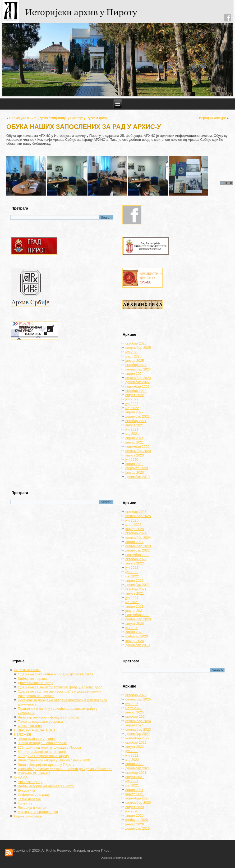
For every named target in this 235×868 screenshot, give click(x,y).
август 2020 (135, 455)
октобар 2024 (136, 365)
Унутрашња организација (38, 812)
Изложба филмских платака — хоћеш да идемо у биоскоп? (65, 769)
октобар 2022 (136, 391)
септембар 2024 (138, 369)
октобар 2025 (136, 343)
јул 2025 (132, 352)
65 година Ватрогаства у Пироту (43, 756)
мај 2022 (132, 408)
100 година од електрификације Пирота (49, 747)
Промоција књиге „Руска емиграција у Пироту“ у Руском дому (58, 118)
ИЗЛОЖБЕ (23, 734)
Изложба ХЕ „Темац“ (34, 773)
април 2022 (134, 412)
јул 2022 (132, 399)
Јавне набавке (29, 799)
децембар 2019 (137, 477)
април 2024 (134, 374)
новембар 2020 (137, 447)
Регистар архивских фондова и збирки (48, 717)
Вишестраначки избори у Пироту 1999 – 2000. (54, 760)
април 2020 (134, 464)
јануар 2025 (135, 361)
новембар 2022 (137, 386)
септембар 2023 (138, 378)
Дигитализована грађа (36, 683)
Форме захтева (30, 726)
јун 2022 (132, 404)
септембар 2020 (138, 451)
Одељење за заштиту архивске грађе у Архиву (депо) (61, 687)
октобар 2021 (136, 421)
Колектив (25, 803)
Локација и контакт (33, 808)
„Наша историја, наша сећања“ (42, 743)
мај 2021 (132, 434)
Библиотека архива (33, 679)
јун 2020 (132, 460)
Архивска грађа (30, 782)
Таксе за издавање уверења (40, 722)
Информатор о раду (34, 795)
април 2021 (134, 438)
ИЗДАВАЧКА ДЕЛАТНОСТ (35, 730)
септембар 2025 (138, 348)
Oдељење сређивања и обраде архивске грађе (56, 674)
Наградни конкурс (212, 118)
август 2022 (135, 395)
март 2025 (133, 356)
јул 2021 (132, 429)
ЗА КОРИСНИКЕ (27, 670)
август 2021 (135, 425)
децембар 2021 (137, 416)
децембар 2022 (137, 382)
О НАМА (21, 777)
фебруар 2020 (137, 468)
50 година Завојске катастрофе (43, 752)
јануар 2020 (135, 473)
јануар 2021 (135, 442)
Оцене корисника (28, 816)
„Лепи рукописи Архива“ (37, 739)
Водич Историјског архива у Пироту (46, 765)
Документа (26, 790)
